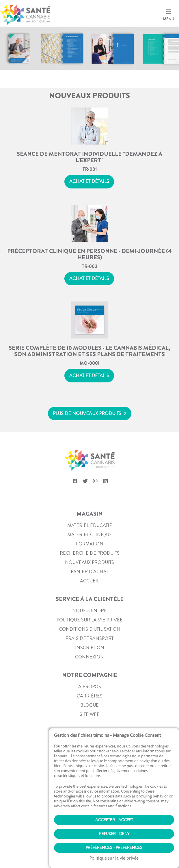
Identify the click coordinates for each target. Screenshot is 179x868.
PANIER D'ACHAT (89, 572)
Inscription (90, 648)
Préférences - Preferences (114, 847)
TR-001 (89, 169)
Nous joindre (89, 611)
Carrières (90, 696)
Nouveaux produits (89, 562)
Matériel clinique (90, 535)
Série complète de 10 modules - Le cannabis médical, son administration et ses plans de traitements (89, 351)
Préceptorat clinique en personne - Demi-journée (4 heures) (89, 254)
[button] (90, 413)
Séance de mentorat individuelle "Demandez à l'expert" (89, 157)
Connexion (89, 657)
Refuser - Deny (114, 834)
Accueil (90, 581)
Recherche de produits (90, 553)
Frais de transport (89, 638)
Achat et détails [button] (89, 181)
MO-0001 (89, 363)
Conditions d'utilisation (90, 629)
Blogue (89, 705)
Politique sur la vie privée (90, 620)
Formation (90, 544)
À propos (90, 687)
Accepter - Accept (114, 820)
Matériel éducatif (89, 525)
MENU (169, 19)
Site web (90, 714)
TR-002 (89, 266)
